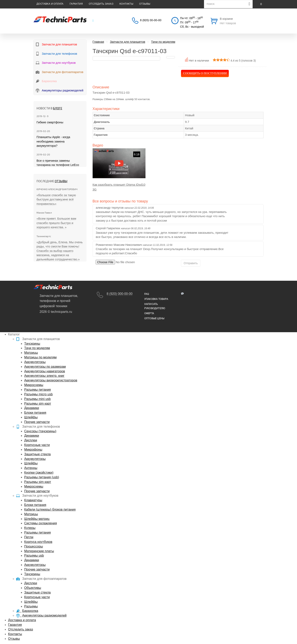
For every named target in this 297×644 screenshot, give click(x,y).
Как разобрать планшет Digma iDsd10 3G (119, 187)
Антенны (31, 468)
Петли (29, 537)
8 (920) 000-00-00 (120, 294)
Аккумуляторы (35, 362)
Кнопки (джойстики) (39, 473)
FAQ (147, 294)
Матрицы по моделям (40, 357)
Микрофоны (33, 450)
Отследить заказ (101, 4)
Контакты (126, 4)
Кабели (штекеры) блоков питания (50, 509)
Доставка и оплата (50, 4)
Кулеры (30, 528)
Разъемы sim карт (38, 404)
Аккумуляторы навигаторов (45, 371)
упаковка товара (156, 299)
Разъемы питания (38, 390)
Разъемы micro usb (38, 394)
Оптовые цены (154, 319)
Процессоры (34, 546)
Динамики (32, 408)
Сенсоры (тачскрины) (40, 431)
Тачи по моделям (37, 348)
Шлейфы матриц (37, 519)
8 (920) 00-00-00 (151, 20)
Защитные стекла (37, 454)
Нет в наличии (199, 60)
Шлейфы (31, 417)
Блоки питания (35, 413)
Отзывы (145, 4)
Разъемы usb (34, 556)
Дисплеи (31, 440)
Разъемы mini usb (37, 399)
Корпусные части (37, 445)
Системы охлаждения (41, 523)
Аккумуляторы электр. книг (44, 376)
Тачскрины (32, 344)
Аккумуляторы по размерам (45, 367)
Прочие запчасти (37, 422)
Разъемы (31, 606)
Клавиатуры (33, 500)
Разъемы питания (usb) (42, 477)
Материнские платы (39, 551)
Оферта (149, 314)
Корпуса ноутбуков (38, 542)
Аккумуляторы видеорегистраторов (51, 380)
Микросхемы (34, 385)
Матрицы (31, 353)
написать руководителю (155, 306)
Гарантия (76, 4)
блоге (58, 108)
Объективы (33, 588)
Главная (98, 42)
